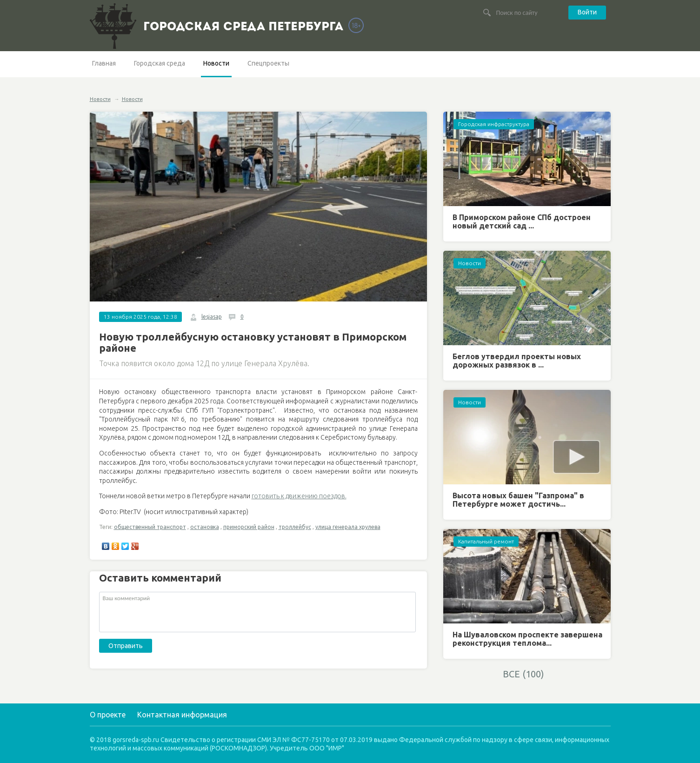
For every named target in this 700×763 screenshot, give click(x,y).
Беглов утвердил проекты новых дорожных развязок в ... (517, 361)
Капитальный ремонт (486, 541)
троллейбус (295, 527)
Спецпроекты (268, 63)
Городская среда (160, 63)
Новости (216, 63)
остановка (205, 527)
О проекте (108, 715)
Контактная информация (182, 715)
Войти (587, 12)
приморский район (249, 527)
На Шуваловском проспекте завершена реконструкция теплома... (527, 639)
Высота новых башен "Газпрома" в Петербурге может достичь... (518, 500)
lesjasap (212, 317)
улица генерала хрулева (348, 527)
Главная (104, 63)
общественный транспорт (150, 527)
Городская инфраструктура (494, 124)
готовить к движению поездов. (299, 496)
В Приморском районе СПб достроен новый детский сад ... (522, 221)
